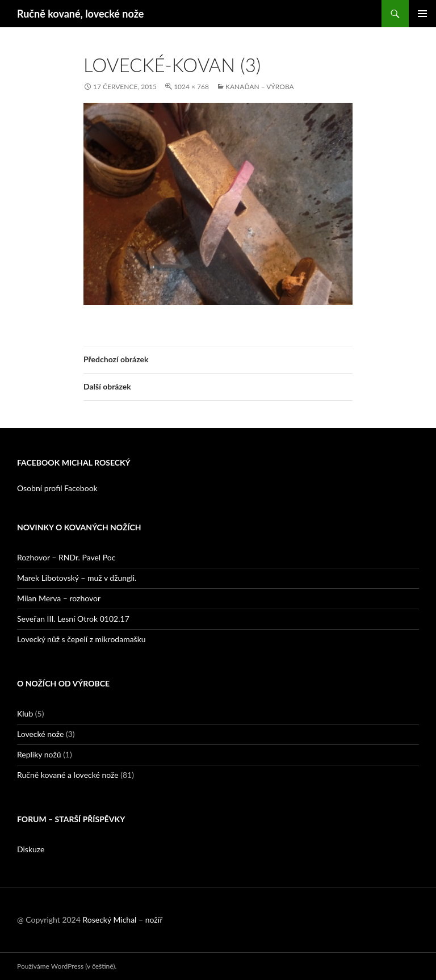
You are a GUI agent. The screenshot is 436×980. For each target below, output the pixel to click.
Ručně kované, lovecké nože (80, 14)
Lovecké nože (40, 734)
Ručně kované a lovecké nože (68, 775)
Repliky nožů (39, 754)
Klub (25, 713)
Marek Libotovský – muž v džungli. (77, 578)
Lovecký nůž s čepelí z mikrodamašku (81, 639)
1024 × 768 (191, 87)
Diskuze (31, 849)
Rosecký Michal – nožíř (122, 920)
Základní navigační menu (422, 14)
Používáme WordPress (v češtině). (67, 966)
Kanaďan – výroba (260, 87)
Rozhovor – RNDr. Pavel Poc (66, 557)
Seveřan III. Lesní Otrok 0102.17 (73, 619)
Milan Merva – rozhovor (59, 598)
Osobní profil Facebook (57, 488)
